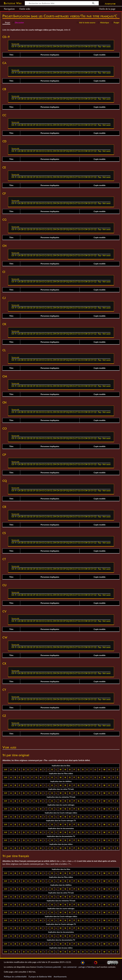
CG (37, 46)
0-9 (6, 770)
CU (79, 46)
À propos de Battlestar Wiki (40, 977)
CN (58, 46)
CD (28, 46)
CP (64, 46)
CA (19, 46)
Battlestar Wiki (13, 3)
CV (82, 46)
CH (40, 46)
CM (54, 46)
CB (22, 46)
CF (34, 46)
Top (99, 46)
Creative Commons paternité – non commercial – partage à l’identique (66, 967)
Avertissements (60, 977)
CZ (95, 46)
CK (48, 46)
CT (76, 46)
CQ (67, 46)
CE (31, 46)
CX (89, 46)
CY (92, 46)
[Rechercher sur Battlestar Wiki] (62, 3)
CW (86, 46)
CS (73, 46)
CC (25, 46)
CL (51, 46)
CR (71, 46)
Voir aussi (106, 46)
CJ (46, 46)
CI (43, 46)
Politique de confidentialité (15, 977)
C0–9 (14, 46)
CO (61, 46)
